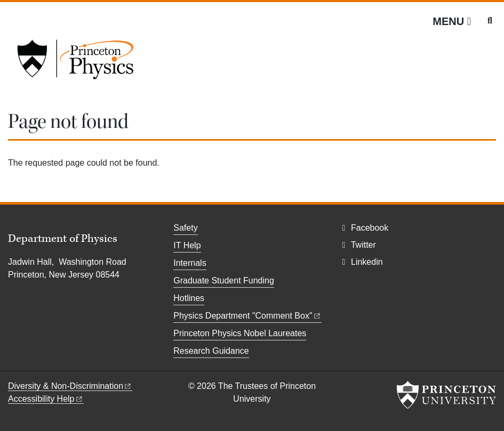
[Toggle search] (490, 21)
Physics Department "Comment (247, 316)
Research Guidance (211, 351)
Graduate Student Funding (224, 280)
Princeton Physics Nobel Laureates (240, 333)
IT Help (187, 245)
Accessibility (46, 399)
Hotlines (189, 298)
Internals (190, 263)
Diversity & (70, 386)
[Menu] (452, 21)
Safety (185, 228)
